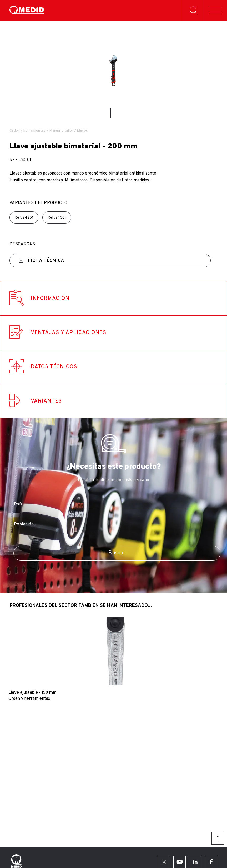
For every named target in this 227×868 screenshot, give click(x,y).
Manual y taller (61, 131)
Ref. (24, 218)
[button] (111, 113)
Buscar (117, 553)
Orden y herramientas (28, 131)
